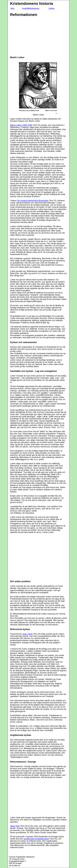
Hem (12, 8)
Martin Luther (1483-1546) (21, 125)
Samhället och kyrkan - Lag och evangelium (33, 371)
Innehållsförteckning (31, 8)
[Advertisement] (30, 36)
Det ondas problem (20, 581)
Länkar (51, 8)
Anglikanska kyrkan (21, 735)
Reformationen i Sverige (23, 762)
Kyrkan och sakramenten (23, 342)
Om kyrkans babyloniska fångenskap (33, 201)
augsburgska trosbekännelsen (36, 839)
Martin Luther (17, 57)
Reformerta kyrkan (20, 629)
